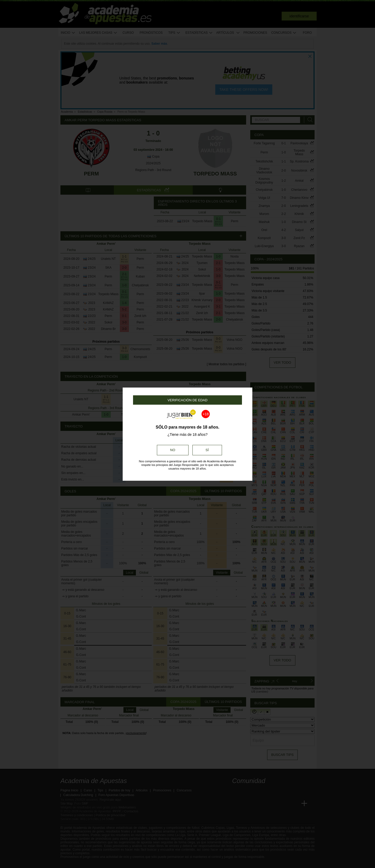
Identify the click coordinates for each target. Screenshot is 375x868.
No (173, 450)
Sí (207, 450)
